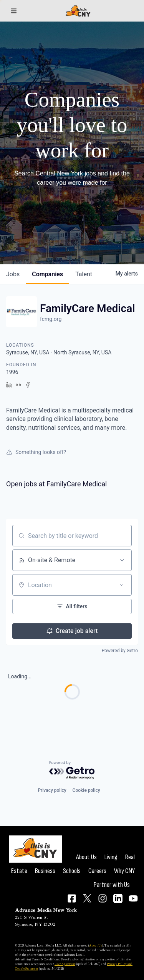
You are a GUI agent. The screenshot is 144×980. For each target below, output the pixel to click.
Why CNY (124, 871)
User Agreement (65, 964)
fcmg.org (51, 319)
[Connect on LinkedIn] (118, 898)
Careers (97, 871)
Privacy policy (52, 790)
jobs (13, 274)
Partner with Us (112, 885)
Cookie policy (86, 790)
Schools (72, 871)
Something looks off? (36, 452)
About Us (86, 857)
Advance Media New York (46, 910)
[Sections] (14, 11)
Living (111, 857)
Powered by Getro (120, 651)
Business (45, 871)
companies (47, 274)
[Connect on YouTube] (133, 898)
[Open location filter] (122, 585)
